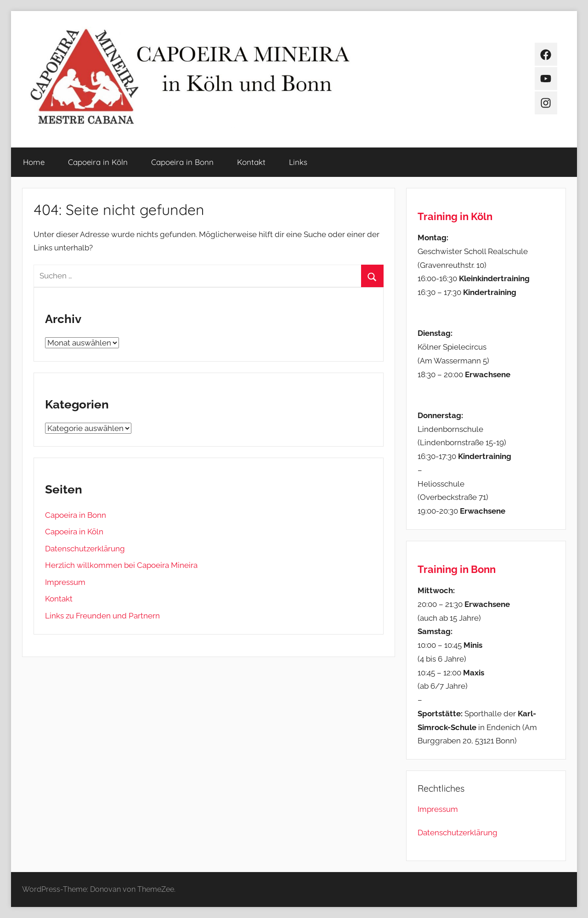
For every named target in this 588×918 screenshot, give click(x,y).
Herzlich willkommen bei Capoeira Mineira (121, 565)
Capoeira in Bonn (182, 162)
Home (34, 162)
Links (298, 162)
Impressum (65, 582)
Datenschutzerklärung (85, 549)
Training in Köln (455, 216)
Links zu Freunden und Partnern (102, 616)
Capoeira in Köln (98, 162)
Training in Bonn (457, 569)
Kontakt (251, 162)
